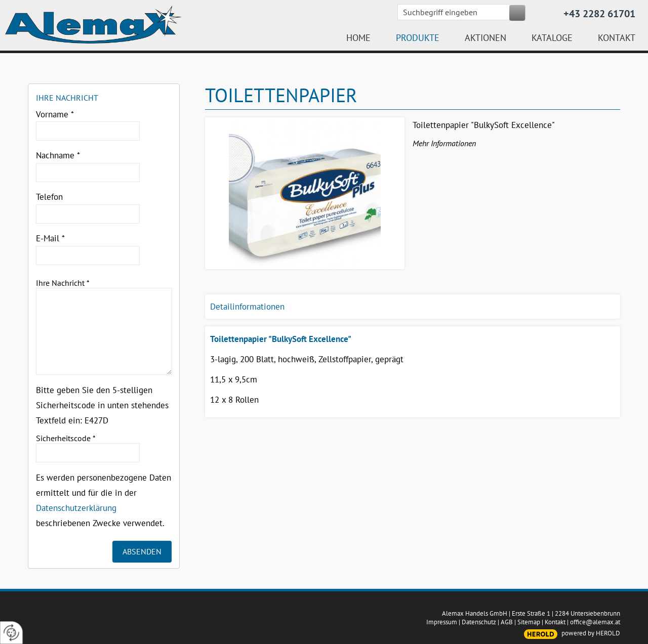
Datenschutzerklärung (76, 508)
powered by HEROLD (591, 633)
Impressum (442, 622)
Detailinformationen (247, 307)
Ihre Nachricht (63, 283)
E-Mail (50, 238)
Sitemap (529, 622)
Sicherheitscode (66, 438)
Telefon (49, 197)
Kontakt (555, 622)
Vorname (55, 114)
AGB (507, 622)
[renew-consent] (11, 633)
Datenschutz (479, 622)
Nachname (58, 155)
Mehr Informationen (444, 143)
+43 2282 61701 (599, 14)
